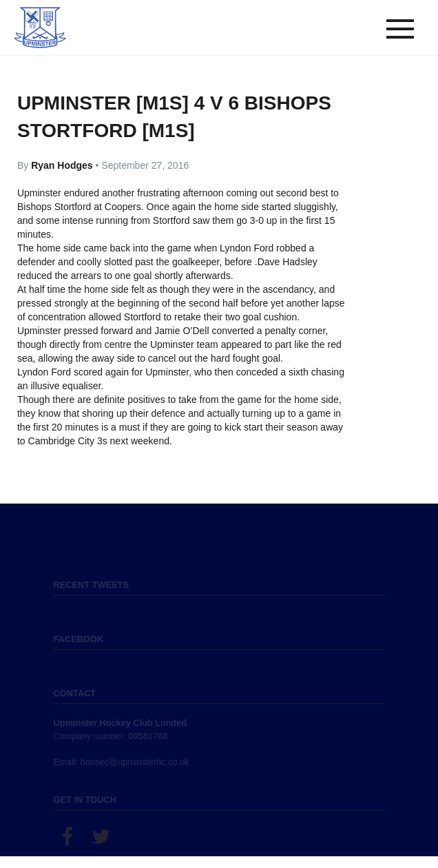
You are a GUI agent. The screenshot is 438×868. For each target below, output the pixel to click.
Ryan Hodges (63, 165)
